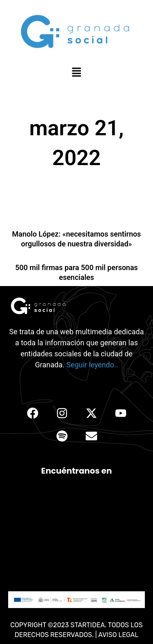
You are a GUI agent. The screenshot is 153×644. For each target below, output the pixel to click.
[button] (76, 73)
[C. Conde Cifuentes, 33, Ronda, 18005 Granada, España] (76, 533)
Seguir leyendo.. (92, 365)
